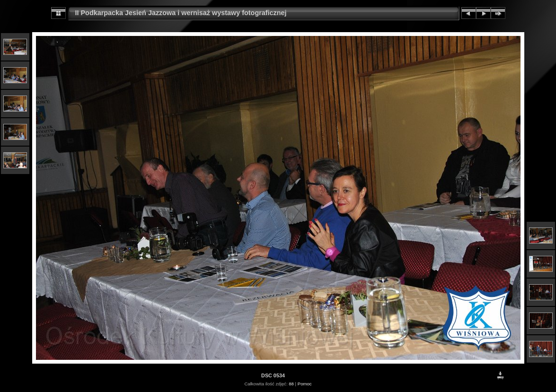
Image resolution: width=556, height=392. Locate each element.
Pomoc (305, 384)
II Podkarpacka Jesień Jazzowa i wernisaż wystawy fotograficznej (181, 13)
